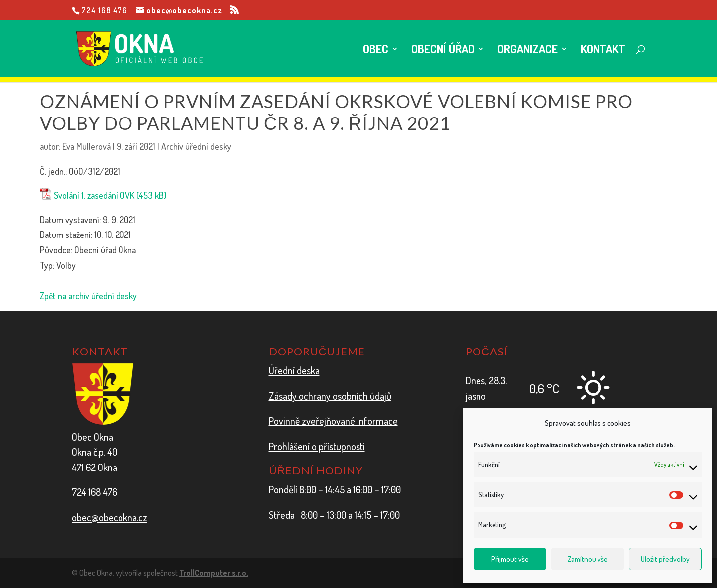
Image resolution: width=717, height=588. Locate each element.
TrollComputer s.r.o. (214, 573)
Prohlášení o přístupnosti (317, 446)
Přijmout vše (510, 559)
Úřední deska (294, 370)
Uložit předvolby (665, 559)
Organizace (528, 51)
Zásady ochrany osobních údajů (330, 396)
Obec (376, 51)
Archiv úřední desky (196, 146)
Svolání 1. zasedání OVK (94, 195)
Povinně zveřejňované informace (333, 421)
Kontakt (603, 51)
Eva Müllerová (86, 146)
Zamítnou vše (588, 559)
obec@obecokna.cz (110, 517)
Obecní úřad (443, 51)
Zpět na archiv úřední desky (88, 296)
